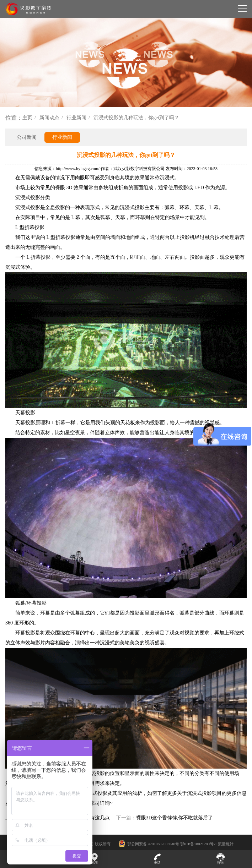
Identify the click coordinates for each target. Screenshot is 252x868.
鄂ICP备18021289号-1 (199, 844)
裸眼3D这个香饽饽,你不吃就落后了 (175, 818)
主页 (27, 118)
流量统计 (226, 844)
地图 (94, 859)
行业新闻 (76, 118)
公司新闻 (27, 137)
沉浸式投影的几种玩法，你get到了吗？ (136, 118)
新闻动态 (49, 118)
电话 (158, 859)
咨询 (221, 859)
